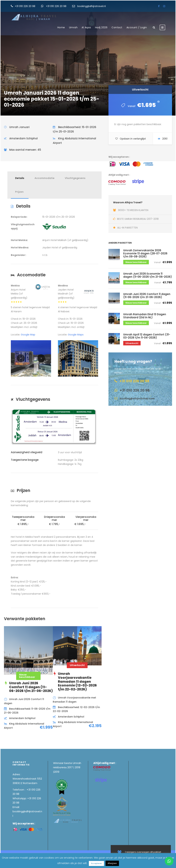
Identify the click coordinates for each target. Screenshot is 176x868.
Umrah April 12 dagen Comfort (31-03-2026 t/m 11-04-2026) (147, 336)
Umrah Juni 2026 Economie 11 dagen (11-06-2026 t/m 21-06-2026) (148, 275)
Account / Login (137, 27)
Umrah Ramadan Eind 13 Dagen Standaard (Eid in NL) (145, 316)
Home (61, 27)
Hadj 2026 (101, 27)
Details (20, 178)
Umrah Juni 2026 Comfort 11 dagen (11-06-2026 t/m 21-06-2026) (147, 296)
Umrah (73, 27)
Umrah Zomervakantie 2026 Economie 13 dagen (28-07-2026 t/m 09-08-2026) (145, 253)
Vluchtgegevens (75, 178)
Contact (117, 27)
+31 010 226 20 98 (25, 6)
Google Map (28, 335)
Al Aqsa (86, 27)
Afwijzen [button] (112, 863)
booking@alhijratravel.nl (92, 6)
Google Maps (76, 335)
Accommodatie (45, 178)
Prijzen (19, 192)
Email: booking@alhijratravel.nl (27, 811)
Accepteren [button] (96, 863)
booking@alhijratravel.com (137, 399)
